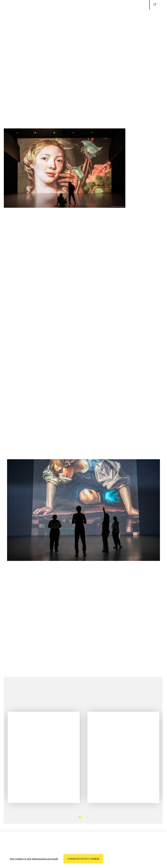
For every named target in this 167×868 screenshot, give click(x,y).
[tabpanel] (44, 752)
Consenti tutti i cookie (83, 859)
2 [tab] (87, 817)
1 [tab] (80, 817)
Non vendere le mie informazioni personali (34, 859)
